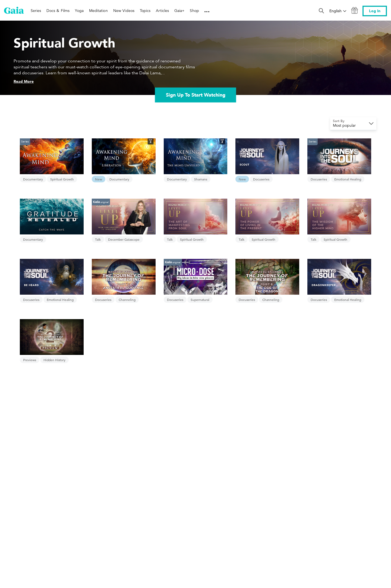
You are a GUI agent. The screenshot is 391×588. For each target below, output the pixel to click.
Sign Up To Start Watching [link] (196, 95)
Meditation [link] (98, 11)
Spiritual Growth (62, 179)
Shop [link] (194, 11)
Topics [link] (145, 11)
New (99, 179)
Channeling (127, 300)
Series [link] (36, 11)
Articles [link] (162, 11)
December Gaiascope (124, 239)
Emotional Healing (348, 179)
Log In (375, 11)
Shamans (201, 179)
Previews (30, 360)
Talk (98, 239)
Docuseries (261, 179)
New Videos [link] (124, 11)
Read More (24, 82)
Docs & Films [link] (58, 11)
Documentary (33, 179)
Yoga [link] (79, 11)
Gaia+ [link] (179, 11)
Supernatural (200, 300)
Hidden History (54, 360)
